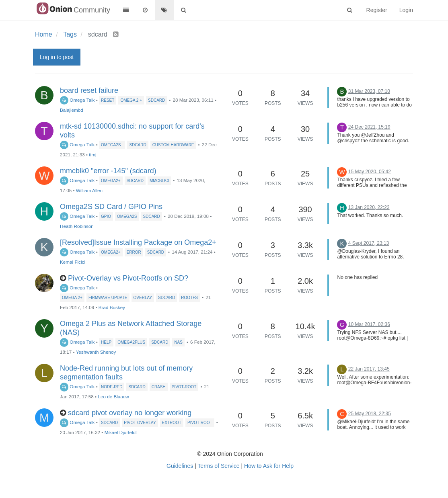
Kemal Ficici (73, 262)
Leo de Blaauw (113, 397)
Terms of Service (218, 466)
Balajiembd (72, 110)
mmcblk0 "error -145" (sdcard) (108, 171)
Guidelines (180, 466)
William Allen (89, 190)
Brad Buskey (112, 307)
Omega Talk (77, 100)
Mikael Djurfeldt (121, 432)
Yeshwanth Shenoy (96, 352)
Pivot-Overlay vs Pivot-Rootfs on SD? (128, 278)
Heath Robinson (77, 226)
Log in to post (57, 57)
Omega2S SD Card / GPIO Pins (111, 207)
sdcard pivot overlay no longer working (130, 413)
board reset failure (89, 90)
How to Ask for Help (269, 466)
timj (92, 155)
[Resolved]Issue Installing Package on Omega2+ (138, 242)
